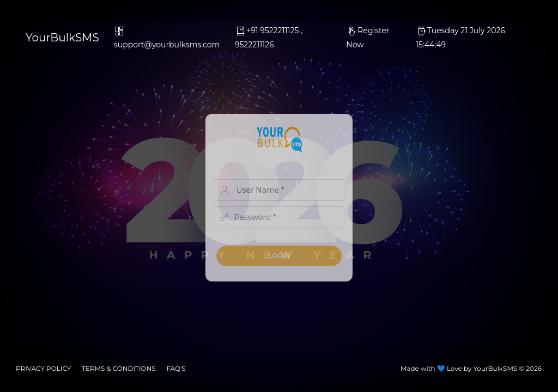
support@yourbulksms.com (167, 38)
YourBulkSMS (62, 38)
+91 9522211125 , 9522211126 (269, 38)
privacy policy (43, 368)
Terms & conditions (119, 368)
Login (279, 256)
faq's (176, 368)
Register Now (368, 38)
